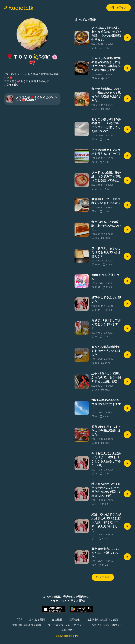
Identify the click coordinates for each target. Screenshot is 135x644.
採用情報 (74, 620)
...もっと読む (11, 85)
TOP (20, 620)
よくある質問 (37, 620)
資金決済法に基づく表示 (27, 625)
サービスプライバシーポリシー (66, 625)
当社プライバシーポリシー (107, 625)
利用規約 (67, 630)
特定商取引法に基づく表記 (102, 620)
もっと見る (103, 577)
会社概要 (57, 620)
